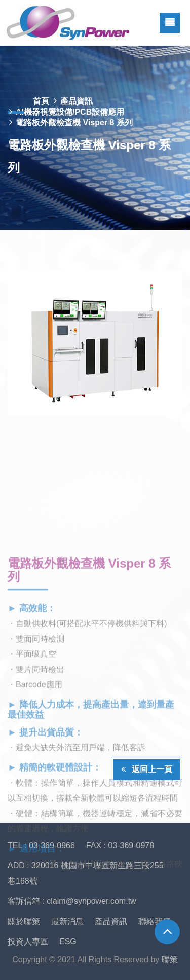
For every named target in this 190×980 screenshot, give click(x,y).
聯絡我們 (155, 921)
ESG (68, 942)
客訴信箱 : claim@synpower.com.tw (72, 901)
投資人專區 (28, 942)
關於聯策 (24, 921)
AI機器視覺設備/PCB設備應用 (70, 112)
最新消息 (67, 921)
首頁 (41, 101)
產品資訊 (77, 101)
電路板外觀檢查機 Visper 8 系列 (74, 123)
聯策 (170, 959)
